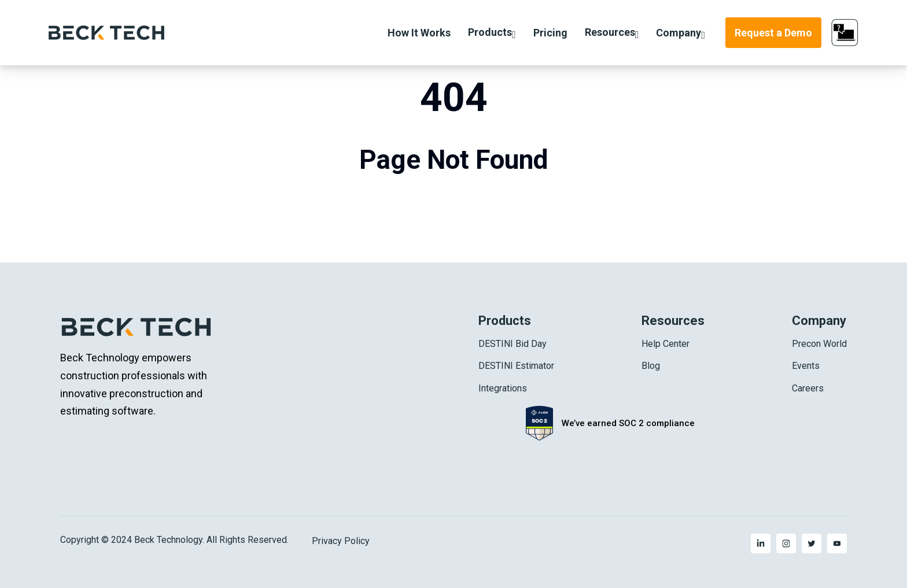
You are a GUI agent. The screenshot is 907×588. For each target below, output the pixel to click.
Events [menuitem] (806, 366)
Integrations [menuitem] (503, 388)
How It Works (419, 33)
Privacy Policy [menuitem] (341, 541)
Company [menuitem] (819, 321)
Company (679, 33)
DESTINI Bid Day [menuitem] (513, 344)
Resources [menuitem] (673, 321)
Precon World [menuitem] (819, 344)
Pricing (550, 33)
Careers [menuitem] (808, 388)
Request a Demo (773, 33)
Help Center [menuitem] (665, 344)
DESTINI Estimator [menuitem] (516, 366)
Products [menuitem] (505, 321)
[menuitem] (761, 543)
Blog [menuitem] (651, 366)
